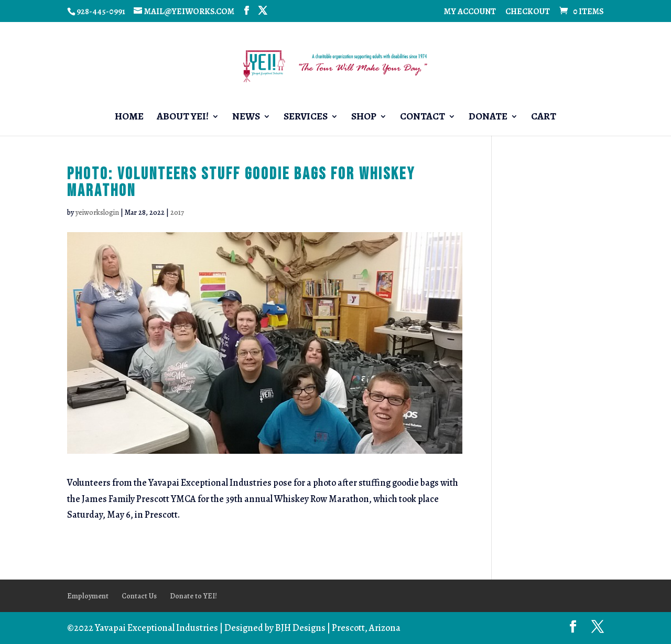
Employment (88, 596)
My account (470, 12)
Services (306, 118)
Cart (544, 118)
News (246, 118)
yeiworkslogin (97, 212)
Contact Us (139, 596)
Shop (364, 118)
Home (129, 118)
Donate (488, 118)
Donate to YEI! (193, 596)
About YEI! (183, 118)
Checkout (528, 12)
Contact (423, 118)
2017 (177, 212)
